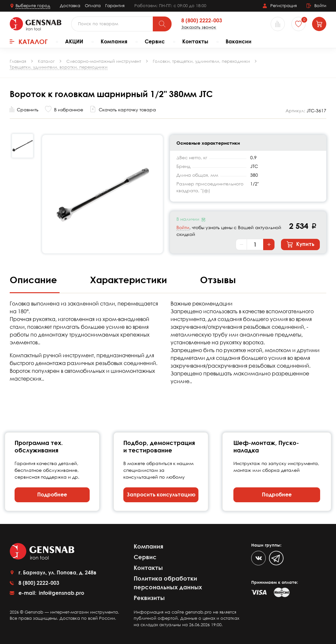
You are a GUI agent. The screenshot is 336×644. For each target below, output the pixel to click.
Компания (114, 41)
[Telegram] (276, 558)
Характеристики (130, 280)
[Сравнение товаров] (278, 24)
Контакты (195, 41)
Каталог (29, 41)
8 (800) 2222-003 (202, 21)
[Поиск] (162, 24)
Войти (183, 227)
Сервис (155, 41)
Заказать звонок (199, 27)
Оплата (93, 6)
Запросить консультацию (161, 494)
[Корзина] (319, 24)
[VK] (258, 558)
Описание (35, 280)
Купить (300, 244)
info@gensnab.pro (61, 593)
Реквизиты (149, 598)
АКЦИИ (74, 41)
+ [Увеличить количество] (269, 244)
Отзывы (218, 280)
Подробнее (52, 494)
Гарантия (115, 6)
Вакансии (239, 41)
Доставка (70, 6)
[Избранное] (298, 24)
